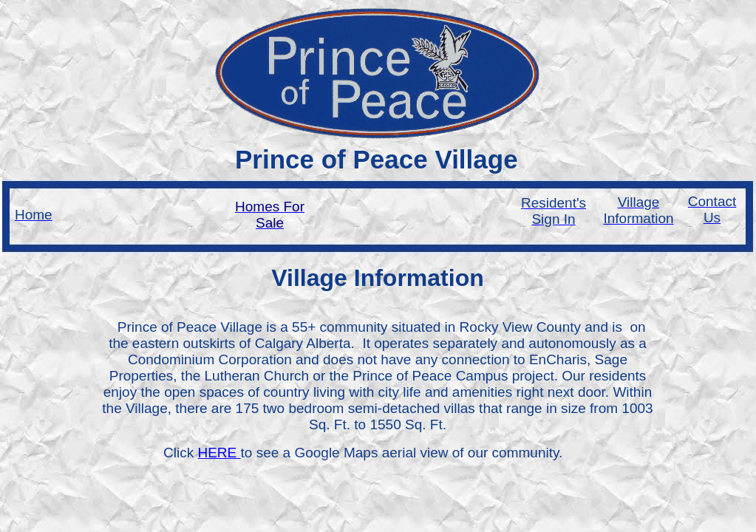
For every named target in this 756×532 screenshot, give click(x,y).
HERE (219, 453)
